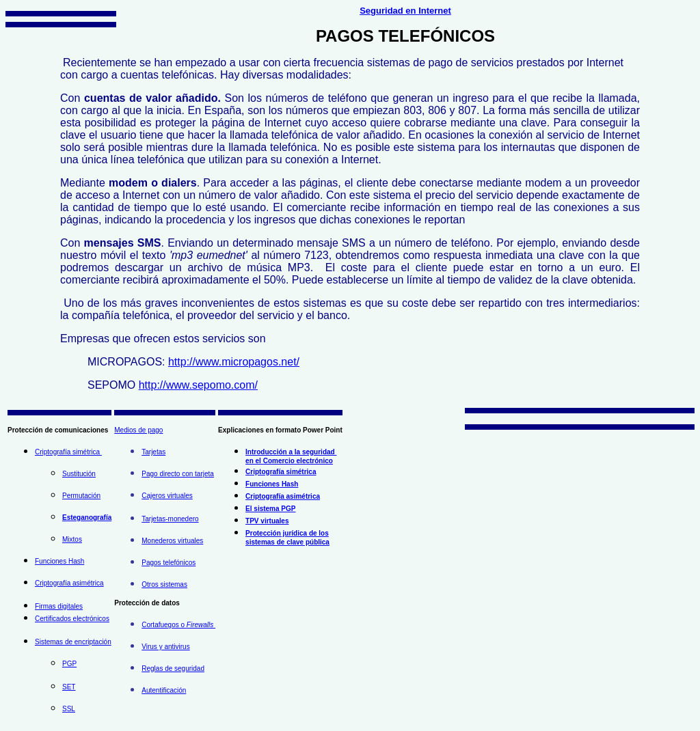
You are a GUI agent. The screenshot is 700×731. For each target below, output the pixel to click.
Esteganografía (87, 518)
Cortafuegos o (178, 625)
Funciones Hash (59, 561)
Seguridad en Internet (405, 11)
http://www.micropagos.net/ (234, 362)
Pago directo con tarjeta (178, 474)
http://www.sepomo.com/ (198, 385)
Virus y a (155, 647)
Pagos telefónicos (169, 563)
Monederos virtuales (172, 541)
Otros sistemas (164, 584)
